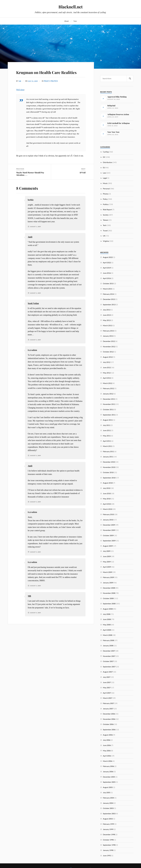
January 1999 (108, 829)
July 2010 (107, 488)
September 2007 (109, 667)
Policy (48, 87)
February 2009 (108, 577)
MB (20, 87)
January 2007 (108, 709)
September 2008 (109, 604)
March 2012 (108, 383)
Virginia (106, 241)
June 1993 (107, 855)
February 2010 (108, 514)
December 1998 (109, 834)
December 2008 (109, 588)
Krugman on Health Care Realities (44, 75)
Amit (30, 243)
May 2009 (107, 562)
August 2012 (108, 357)
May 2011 (107, 436)
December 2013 (109, 299)
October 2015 (108, 283)
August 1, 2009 (36, 233)
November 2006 (109, 719)
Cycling (106, 152)
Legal (105, 178)
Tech (105, 225)
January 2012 (108, 394)
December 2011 (109, 399)
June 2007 (107, 682)
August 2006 (108, 735)
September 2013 (109, 304)
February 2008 (108, 640)
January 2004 (108, 803)
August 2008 (108, 609)
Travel (105, 231)
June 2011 (107, 430)
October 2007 (108, 661)
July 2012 (107, 362)
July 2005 (107, 792)
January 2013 (108, 336)
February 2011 (108, 451)
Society (106, 215)
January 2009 (108, 583)
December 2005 (109, 777)
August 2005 (108, 787)
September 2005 (109, 782)
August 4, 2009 (36, 619)
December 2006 (109, 714)
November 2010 (109, 467)
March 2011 (108, 446)
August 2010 (108, 483)
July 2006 (107, 740)
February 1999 (108, 824)
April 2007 (107, 693)
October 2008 (108, 598)
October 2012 (108, 352)
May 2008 (107, 625)
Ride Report (107, 209)
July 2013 (107, 310)
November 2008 (109, 593)
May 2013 (107, 320)
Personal (106, 189)
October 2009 (108, 535)
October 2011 (108, 409)
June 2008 (107, 619)
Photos (106, 194)
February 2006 (108, 766)
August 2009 (108, 546)
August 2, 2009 (36, 299)
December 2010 (109, 462)
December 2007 (109, 651)
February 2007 (108, 703)
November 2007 (109, 656)
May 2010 (107, 499)
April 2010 (107, 504)
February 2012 (108, 388)
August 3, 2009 (36, 462)
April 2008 (107, 630)
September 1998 (109, 845)
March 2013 (108, 325)
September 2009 (109, 541)
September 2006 (109, 730)
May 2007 (107, 688)
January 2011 (108, 457)
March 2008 (108, 635)
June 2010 (107, 493)
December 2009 (109, 525)
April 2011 (107, 441)
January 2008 (108, 646)
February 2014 (108, 294)
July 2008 (107, 614)
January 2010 (108, 520)
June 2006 (107, 745)
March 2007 (108, 698)
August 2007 (108, 672)
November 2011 (109, 404)
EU (104, 167)
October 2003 (108, 808)
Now (75, 21)
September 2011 (109, 415)
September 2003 (109, 813)
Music (105, 183)
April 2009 (107, 567)
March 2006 (108, 761)
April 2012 (107, 378)
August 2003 (108, 819)
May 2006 (107, 751)
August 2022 (108, 257)
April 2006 (107, 756)
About (66, 21)
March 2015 (108, 289)
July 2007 (107, 677)
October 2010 (108, 472)
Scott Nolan (33, 310)
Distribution (108, 162)
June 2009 (107, 556)
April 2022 (107, 262)
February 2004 (108, 798)
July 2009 (107, 551)
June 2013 (107, 315)
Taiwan (106, 220)
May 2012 (107, 373)
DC (104, 157)
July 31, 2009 (34, 87)
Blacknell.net (70, 7)
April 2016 (107, 278)
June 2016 (107, 273)
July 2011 (107, 425)
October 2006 (108, 724)
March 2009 (108, 572)
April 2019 (107, 268)
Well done (20, 96)
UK (104, 236)
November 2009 (109, 530)
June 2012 (107, 367)
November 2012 (109, 346)
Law (104, 173)
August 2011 (108, 420)
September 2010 (109, 478)
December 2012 (109, 341)
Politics (55, 87)
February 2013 (108, 331)
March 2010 (108, 509)
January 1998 (108, 850)
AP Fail (82, 179)
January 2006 (108, 772)
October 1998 (108, 840)
